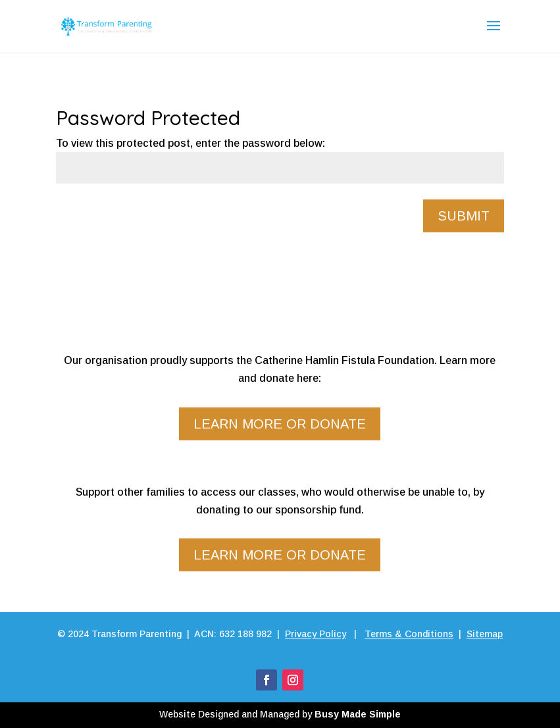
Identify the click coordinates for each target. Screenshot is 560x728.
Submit (464, 216)
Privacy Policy (316, 634)
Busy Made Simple (358, 714)
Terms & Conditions (409, 634)
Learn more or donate (280, 424)
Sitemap (485, 634)
